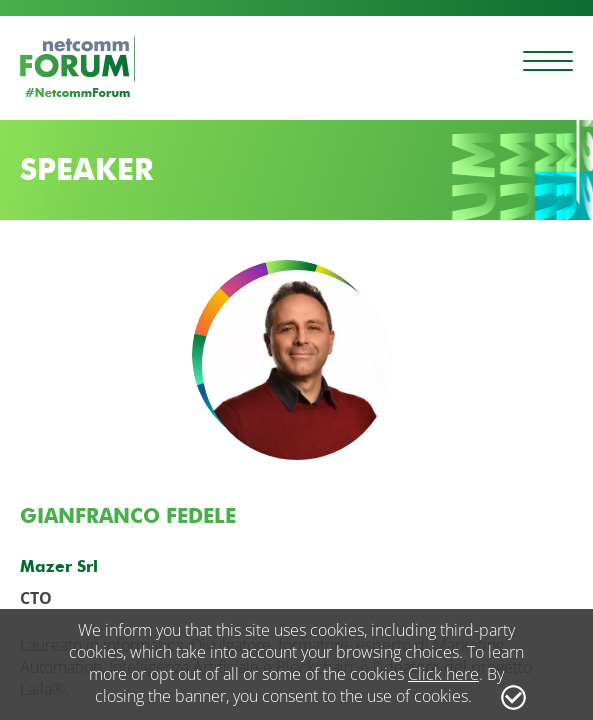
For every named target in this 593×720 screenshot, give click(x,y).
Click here (443, 674)
